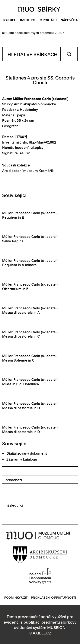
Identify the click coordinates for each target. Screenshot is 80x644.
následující (14, 505)
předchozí (14, 480)
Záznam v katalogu (22, 459)
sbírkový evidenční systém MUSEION (45, 625)
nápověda (69, 20)
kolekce (9, 20)
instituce (28, 20)
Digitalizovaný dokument (27, 453)
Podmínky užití (16, 597)
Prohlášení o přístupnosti (53, 597)
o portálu (48, 20)
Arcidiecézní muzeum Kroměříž (28, 170)
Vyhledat (69, 54)
